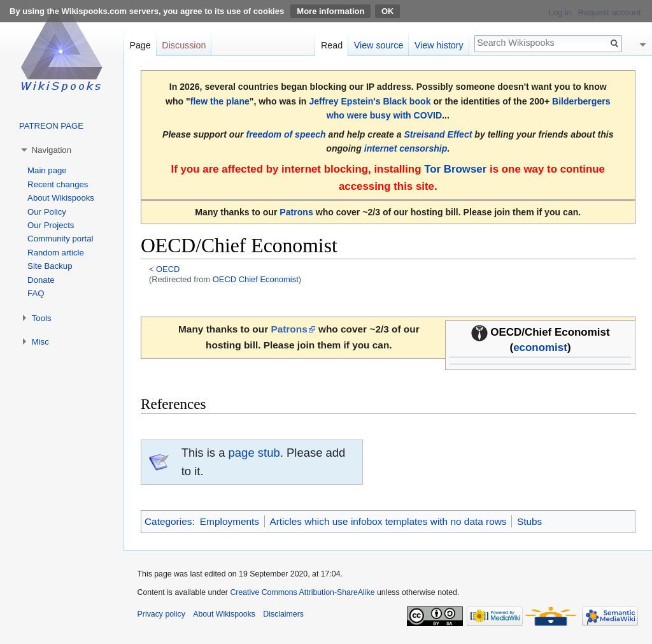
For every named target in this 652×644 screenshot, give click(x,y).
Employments (230, 521)
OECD (168, 269)
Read (332, 45)
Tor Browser (455, 169)
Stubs (529, 521)
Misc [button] (40, 342)
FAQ (36, 293)
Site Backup (50, 266)
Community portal (60, 239)
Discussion (184, 45)
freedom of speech (286, 134)
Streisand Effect (438, 134)
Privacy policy (161, 614)
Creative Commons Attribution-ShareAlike (302, 592)
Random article (56, 253)
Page (140, 45)
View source (379, 45)
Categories (168, 521)
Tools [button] (42, 318)
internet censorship (406, 148)
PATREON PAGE (51, 126)
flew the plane (220, 101)
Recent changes (58, 184)
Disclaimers (283, 614)
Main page (47, 170)
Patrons (296, 212)
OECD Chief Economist (256, 279)
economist (540, 347)
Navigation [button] (52, 150)
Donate (41, 280)
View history (439, 45)
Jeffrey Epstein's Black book (370, 101)
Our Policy (47, 212)
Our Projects (51, 225)
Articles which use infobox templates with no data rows (388, 521)
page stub (254, 453)
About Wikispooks (61, 198)
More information (330, 11)
